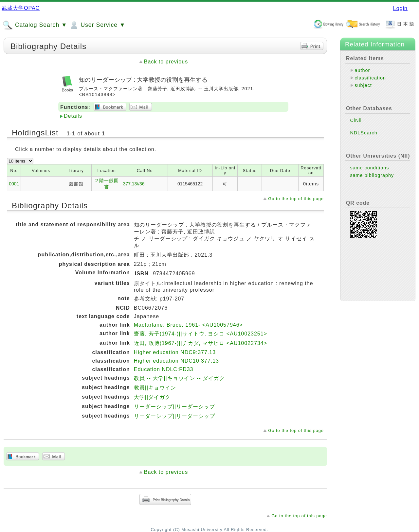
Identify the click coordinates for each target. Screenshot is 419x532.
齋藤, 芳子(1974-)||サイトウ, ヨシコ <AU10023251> (200, 334)
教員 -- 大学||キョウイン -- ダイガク (179, 378)
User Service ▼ (97, 25)
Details (73, 116)
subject (363, 85)
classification (370, 78)
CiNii (356, 120)
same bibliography (372, 175)
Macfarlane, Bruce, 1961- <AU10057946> (188, 325)
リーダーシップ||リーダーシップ (174, 407)
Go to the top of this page (296, 199)
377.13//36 (134, 184)
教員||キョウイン (155, 388)
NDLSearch (364, 133)
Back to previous (166, 62)
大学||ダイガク (152, 397)
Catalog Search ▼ (35, 25)
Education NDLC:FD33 (164, 369)
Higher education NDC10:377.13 (176, 361)
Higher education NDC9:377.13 (175, 352)
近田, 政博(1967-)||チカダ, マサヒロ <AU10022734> (200, 343)
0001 (14, 184)
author (362, 70)
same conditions (369, 168)
